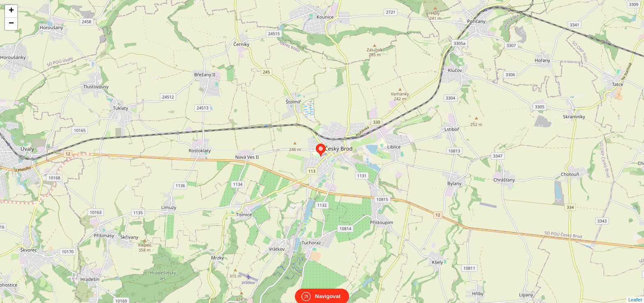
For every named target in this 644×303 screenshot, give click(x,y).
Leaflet (635, 292)
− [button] (11, 24)
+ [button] (11, 11)
